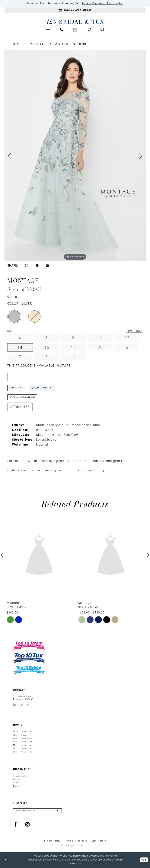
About (16, 783)
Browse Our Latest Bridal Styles (103, 4)
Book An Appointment (22, 398)
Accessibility (99, 841)
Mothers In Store (71, 44)
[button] (48, 30)
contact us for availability (84, 471)
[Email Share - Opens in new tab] (47, 266)
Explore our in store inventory (32, 471)
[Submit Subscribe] (58, 811)
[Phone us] (62, 30)
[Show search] (102, 30)
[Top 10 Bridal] (29, 671)
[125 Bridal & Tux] (75, 22)
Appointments (20, 776)
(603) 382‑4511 (21, 705)
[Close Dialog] (5, 860)
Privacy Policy (52, 841)
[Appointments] (75, 10)
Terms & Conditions (76, 841)
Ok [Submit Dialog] (144, 860)
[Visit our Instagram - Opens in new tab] (27, 825)
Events (16, 786)
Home (17, 44)
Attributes (20, 407)
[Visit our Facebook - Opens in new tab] (16, 825)
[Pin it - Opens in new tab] (37, 266)
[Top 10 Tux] (29, 658)
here (78, 864)
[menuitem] (48, 30)
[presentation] (39, 556)
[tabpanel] (75, 156)
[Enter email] (37, 811)
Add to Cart (17, 388)
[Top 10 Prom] (29, 646)
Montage (38, 44)
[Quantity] (19, 377)
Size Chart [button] (134, 331)
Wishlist (17, 780)
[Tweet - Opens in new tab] (27, 266)
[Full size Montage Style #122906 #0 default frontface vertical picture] (75, 156)
